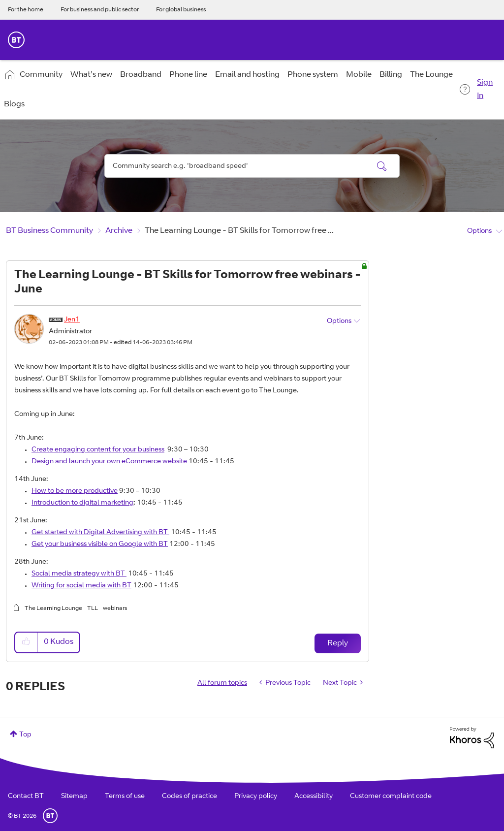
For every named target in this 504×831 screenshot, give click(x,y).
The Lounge (431, 75)
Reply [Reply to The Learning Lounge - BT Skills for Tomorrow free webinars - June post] (338, 643)
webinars (115, 608)
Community (41, 75)
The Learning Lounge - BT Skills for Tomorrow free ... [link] (239, 231)
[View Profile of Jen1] (72, 320)
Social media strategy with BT (78, 574)
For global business (181, 10)
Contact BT (26, 797)
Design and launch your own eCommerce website (109, 462)
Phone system (313, 75)
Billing (391, 75)
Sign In (485, 89)
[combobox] (252, 166)
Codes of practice (189, 797)
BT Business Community (49, 231)
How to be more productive (75, 491)
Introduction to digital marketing (82, 503)
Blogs (14, 104)
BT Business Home (16, 40)
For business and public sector (100, 10)
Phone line (188, 75)
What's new (91, 75)
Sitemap (74, 797)
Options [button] (479, 231)
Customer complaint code (391, 797)
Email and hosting (247, 75)
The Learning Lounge (53, 608)
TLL (93, 608)
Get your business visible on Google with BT (100, 544)
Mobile (359, 75)
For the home (26, 10)
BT (50, 816)
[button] (27, 642)
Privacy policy (256, 797)
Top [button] (25, 735)
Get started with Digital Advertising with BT (100, 533)
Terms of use (125, 797)
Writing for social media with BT (81, 586)
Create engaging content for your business (98, 450)
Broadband (141, 75)
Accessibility (314, 797)
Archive (119, 231)
